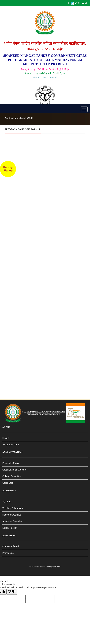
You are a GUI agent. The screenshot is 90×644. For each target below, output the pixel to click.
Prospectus (8, 553)
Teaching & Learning (13, 508)
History (6, 438)
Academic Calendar (12, 521)
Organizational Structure (14, 470)
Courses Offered (11, 546)
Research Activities (12, 515)
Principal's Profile (11, 463)
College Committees (12, 476)
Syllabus (7, 502)
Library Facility (10, 528)
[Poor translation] (12, 592)
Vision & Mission (11, 445)
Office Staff (8, 483)
